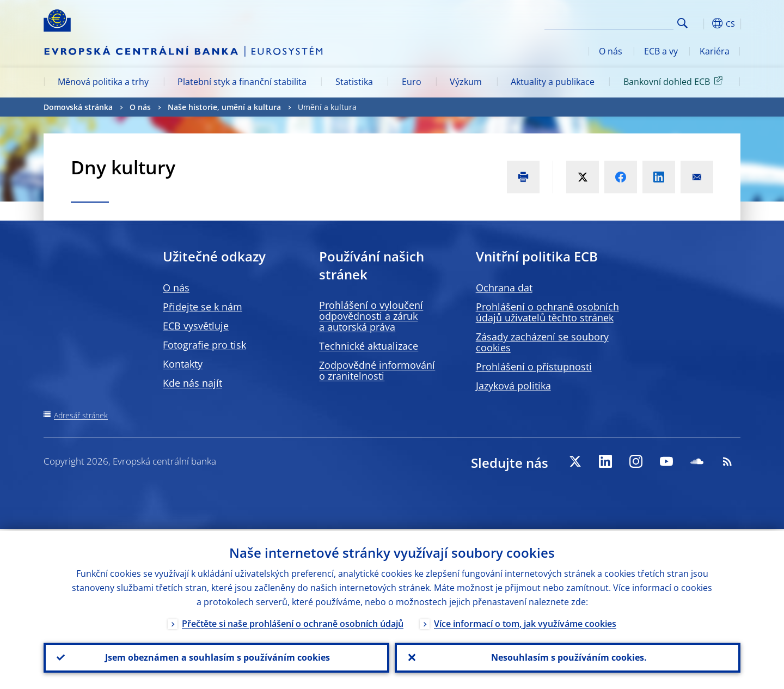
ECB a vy (661, 51)
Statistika (354, 82)
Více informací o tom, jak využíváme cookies (525, 622)
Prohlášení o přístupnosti (534, 367)
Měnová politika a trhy (103, 82)
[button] (702, 23)
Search (682, 23)
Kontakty (183, 364)
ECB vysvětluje (196, 326)
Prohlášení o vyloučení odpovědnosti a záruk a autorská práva (371, 316)
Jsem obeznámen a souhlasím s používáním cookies (216, 657)
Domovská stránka (78, 107)
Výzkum (466, 82)
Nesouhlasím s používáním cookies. (568, 657)
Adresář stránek (81, 415)
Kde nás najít (192, 383)
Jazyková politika (513, 386)
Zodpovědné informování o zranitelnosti (377, 370)
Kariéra (715, 51)
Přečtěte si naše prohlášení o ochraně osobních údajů (293, 622)
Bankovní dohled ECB (675, 81)
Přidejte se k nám (203, 307)
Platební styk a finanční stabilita (242, 82)
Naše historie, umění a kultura (224, 107)
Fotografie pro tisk (204, 345)
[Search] (619, 22)
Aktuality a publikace (553, 82)
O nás (611, 51)
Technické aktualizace (369, 346)
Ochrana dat (504, 288)
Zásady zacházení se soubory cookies (542, 342)
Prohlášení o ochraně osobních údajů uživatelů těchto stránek (547, 312)
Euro (412, 82)
